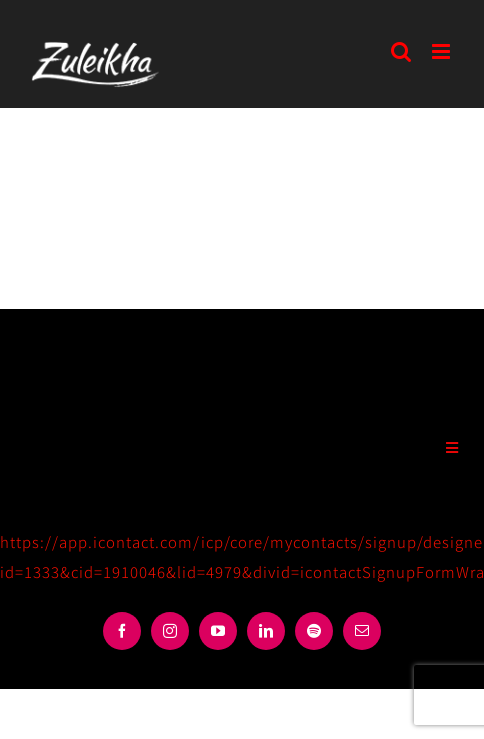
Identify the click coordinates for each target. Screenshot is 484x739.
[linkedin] (266, 631)
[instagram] (170, 631)
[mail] (362, 631)
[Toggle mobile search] (401, 51)
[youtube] (218, 631)
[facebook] (122, 631)
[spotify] (314, 631)
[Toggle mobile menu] (443, 51)
